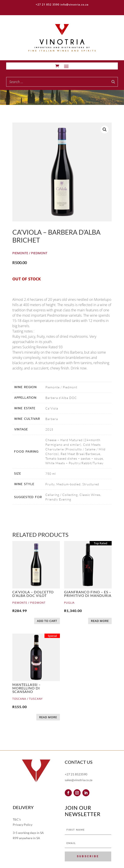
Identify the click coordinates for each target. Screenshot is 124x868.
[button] (105, 130)
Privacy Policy (23, 825)
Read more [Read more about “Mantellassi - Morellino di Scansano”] (48, 717)
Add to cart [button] (47, 621)
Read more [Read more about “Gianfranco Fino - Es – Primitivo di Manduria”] (100, 621)
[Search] (113, 82)
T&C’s (17, 819)
